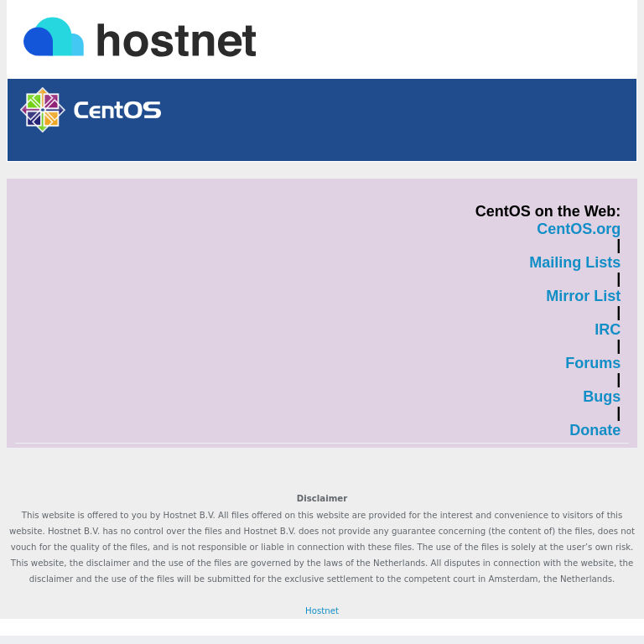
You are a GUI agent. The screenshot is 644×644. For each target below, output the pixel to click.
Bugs (602, 397)
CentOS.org (579, 229)
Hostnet (322, 611)
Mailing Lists (575, 263)
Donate (595, 431)
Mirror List (583, 296)
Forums (593, 364)
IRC (608, 330)
